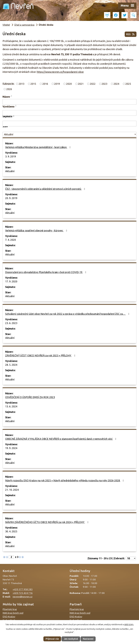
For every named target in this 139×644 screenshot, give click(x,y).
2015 (33, 84)
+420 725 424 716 (23, 593)
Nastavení (88, 639)
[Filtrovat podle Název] (69, 102)
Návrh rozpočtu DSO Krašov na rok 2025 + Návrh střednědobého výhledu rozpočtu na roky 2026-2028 (65, 480)
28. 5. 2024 (11, 365)
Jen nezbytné (71, 639)
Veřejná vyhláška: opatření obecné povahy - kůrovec (37, 230)
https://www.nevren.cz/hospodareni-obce (60, 72)
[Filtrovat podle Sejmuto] (69, 124)
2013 (21, 84)
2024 (116, 84)
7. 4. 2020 (11, 240)
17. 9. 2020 (11, 281)
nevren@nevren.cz (23, 597)
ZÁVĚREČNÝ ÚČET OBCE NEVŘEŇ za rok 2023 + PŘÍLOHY (41, 355)
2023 (104, 84)
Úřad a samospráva (24, 25)
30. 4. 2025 (11, 531)
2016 (45, 84)
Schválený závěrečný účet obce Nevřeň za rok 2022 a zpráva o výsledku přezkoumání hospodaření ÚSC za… (68, 314)
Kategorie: (8, 83)
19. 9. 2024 (11, 448)
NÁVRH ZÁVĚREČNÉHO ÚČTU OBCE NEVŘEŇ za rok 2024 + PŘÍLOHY (47, 522)
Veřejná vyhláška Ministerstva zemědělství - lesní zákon (38, 147)
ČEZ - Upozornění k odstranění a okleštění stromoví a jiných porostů (46, 189)
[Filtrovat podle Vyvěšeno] (69, 113)
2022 (93, 84)
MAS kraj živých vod (13, 613)
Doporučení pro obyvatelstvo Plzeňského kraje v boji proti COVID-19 (46, 272)
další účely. (129, 625)
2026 (9, 89)
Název (6, 97)
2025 (128, 84)
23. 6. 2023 (11, 323)
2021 (81, 84)
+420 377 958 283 (23, 589)
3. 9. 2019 (11, 156)
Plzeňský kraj (10, 609)
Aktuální (10, 171)
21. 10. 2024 (12, 490)
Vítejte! (6, 25)
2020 (69, 84)
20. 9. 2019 (11, 198)
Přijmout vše (52, 639)
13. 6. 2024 (11, 406)
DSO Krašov (9, 617)
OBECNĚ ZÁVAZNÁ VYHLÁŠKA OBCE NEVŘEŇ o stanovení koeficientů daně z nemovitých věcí (61, 439)
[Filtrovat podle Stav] (69, 134)
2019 (57, 84)
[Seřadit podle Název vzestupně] (12, 95)
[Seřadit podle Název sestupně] (12, 97)
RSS (131, 34)
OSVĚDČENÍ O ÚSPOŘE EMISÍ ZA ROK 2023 (30, 397)
